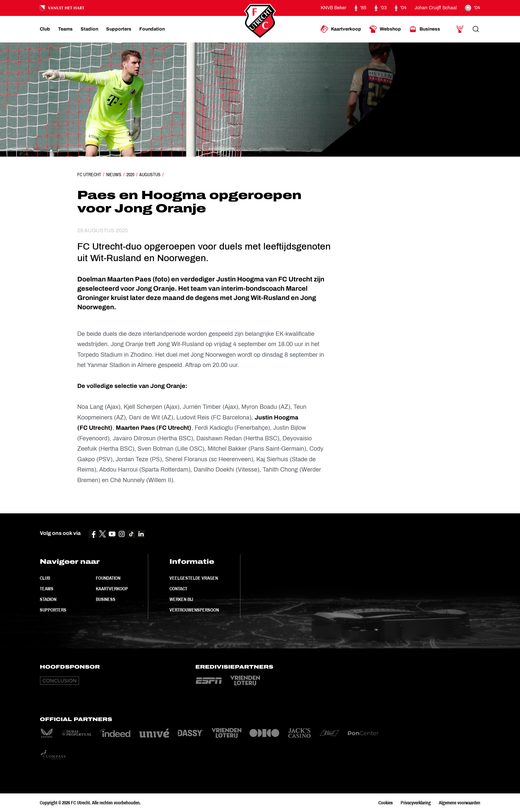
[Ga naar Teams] (65, 29)
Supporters (53, 610)
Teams (47, 589)
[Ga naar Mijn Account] (460, 29)
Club (45, 578)
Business (106, 599)
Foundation (108, 578)
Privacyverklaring (416, 803)
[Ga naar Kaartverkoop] (341, 29)
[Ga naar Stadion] (89, 29)
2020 (130, 175)
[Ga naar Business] (424, 29)
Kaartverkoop (112, 589)
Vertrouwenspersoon (194, 610)
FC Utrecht (89, 175)
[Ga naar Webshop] (385, 29)
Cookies (386, 803)
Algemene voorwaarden (459, 803)
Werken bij (181, 599)
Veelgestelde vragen (194, 578)
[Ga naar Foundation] (152, 29)
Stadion (48, 599)
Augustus (150, 175)
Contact (178, 589)
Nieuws (114, 175)
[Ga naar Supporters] (119, 29)
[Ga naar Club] (45, 29)
